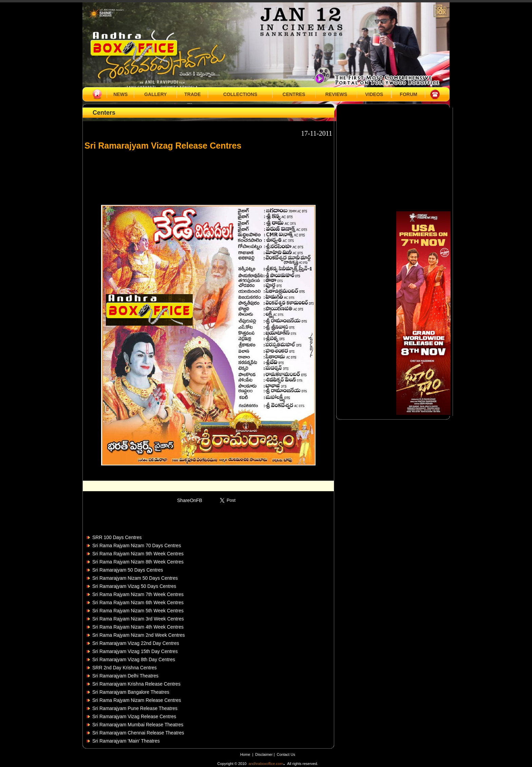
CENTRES (294, 94)
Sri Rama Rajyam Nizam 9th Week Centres (138, 554)
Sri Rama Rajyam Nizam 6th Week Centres (138, 602)
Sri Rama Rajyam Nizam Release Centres (137, 700)
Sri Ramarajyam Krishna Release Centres (136, 684)
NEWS (120, 94)
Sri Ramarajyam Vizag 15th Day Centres (135, 651)
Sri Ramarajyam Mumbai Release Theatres (138, 725)
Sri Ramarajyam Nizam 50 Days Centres (135, 578)
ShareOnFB (190, 500)
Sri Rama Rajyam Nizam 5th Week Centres (138, 611)
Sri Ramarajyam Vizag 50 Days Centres (134, 586)
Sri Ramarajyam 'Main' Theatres (126, 741)
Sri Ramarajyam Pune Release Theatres (135, 708)
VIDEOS (374, 94)
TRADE (192, 94)
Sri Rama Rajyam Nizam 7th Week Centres (138, 594)
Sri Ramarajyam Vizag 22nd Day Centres (136, 643)
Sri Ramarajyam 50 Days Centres (128, 570)
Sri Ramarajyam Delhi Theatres (125, 676)
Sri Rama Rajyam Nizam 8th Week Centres (138, 562)
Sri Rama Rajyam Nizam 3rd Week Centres (138, 619)
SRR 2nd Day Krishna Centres (125, 668)
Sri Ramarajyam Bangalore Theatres (131, 692)
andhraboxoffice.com (266, 764)
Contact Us (286, 754)
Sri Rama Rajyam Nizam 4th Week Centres (138, 627)
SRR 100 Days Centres (117, 537)
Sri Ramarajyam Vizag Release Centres (134, 716)
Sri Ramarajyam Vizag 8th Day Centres (134, 659)
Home (245, 754)
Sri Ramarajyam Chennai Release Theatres (138, 733)
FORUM (408, 94)
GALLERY (155, 94)
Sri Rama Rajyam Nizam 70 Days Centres (137, 545)
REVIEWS (336, 94)
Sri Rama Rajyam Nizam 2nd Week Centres (139, 635)
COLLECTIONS (240, 94)
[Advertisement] (208, 174)
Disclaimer (264, 754)
